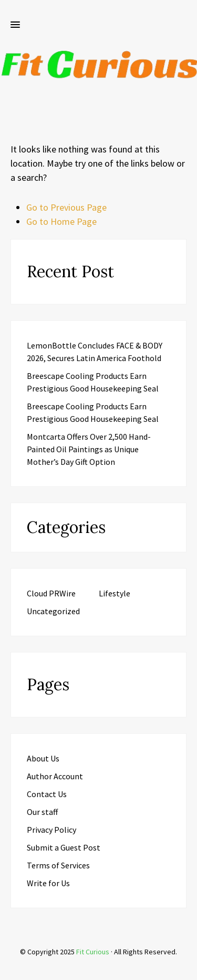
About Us (43, 758)
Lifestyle (115, 593)
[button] (15, 25)
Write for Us (48, 883)
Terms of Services (58, 865)
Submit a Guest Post (64, 847)
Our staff (42, 812)
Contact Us (47, 794)
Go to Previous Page (66, 207)
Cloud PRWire (51, 593)
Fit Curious (93, 952)
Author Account (55, 776)
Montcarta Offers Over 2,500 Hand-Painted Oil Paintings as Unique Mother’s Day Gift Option (89, 449)
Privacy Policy (51, 830)
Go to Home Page (61, 221)
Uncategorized (53, 611)
